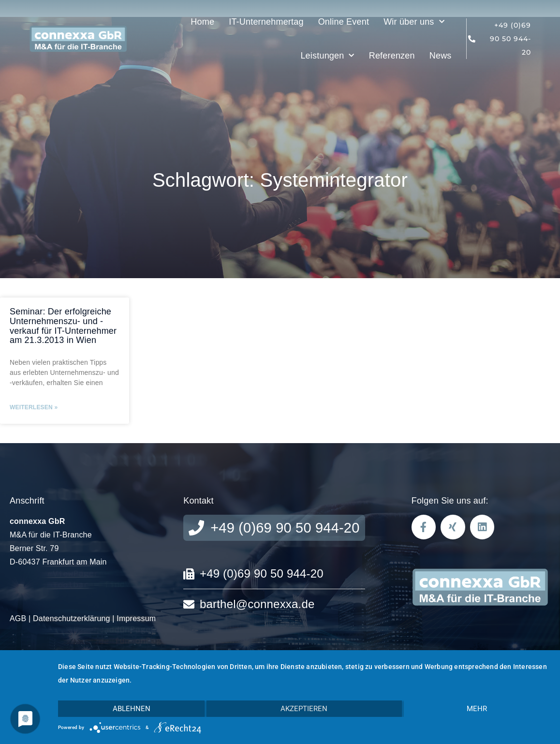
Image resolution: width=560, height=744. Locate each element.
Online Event (344, 22)
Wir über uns (414, 22)
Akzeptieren (304, 709)
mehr (477, 709)
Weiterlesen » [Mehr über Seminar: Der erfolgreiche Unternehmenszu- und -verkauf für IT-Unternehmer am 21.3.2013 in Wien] (34, 407)
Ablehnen (132, 709)
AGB (18, 618)
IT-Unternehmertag (266, 22)
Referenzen (392, 56)
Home (202, 22)
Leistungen (327, 56)
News (441, 56)
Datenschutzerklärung (72, 618)
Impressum (136, 618)
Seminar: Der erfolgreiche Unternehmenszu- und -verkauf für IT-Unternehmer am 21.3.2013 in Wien (63, 326)
